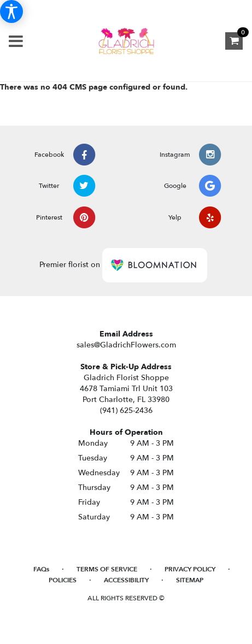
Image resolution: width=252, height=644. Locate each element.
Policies (63, 580)
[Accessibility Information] (11, 11)
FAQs (41, 569)
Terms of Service (107, 569)
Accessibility (126, 580)
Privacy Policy (190, 569)
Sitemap (190, 580)
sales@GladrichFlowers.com (126, 345)
